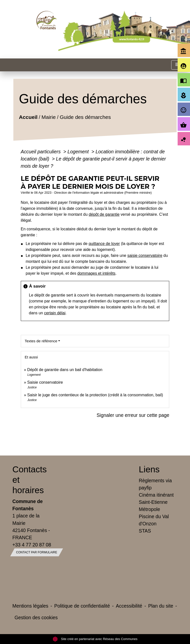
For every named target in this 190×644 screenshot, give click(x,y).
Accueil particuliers (41, 152)
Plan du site (161, 606)
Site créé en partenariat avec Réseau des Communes (95, 639)
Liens (149, 469)
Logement (79, 152)
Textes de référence (41, 341)
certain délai (55, 313)
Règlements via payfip (155, 484)
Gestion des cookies (36, 617)
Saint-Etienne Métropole (153, 506)
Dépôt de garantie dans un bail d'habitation (65, 370)
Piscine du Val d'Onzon (154, 520)
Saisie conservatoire (45, 382)
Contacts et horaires (30, 480)
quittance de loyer (104, 244)
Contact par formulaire (37, 552)
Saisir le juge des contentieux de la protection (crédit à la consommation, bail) (95, 395)
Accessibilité (129, 606)
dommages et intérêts (96, 273)
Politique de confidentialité (82, 606)
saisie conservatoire (145, 255)
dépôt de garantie (104, 214)
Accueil (28, 117)
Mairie (49, 117)
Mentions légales (30, 606)
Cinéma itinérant (156, 495)
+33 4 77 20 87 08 (32, 545)
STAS (145, 531)
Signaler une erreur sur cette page (133, 415)
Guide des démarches (85, 117)
